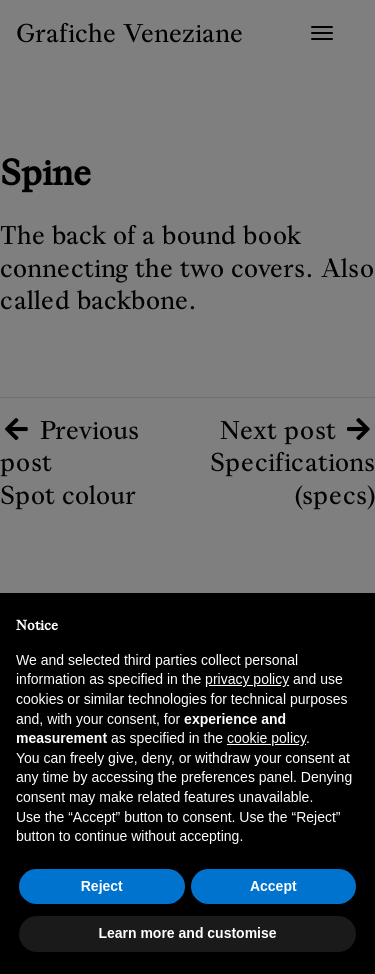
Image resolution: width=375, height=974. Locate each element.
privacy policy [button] (247, 679)
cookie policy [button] (266, 738)
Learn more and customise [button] (187, 933)
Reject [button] (102, 886)
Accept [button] (273, 886)
